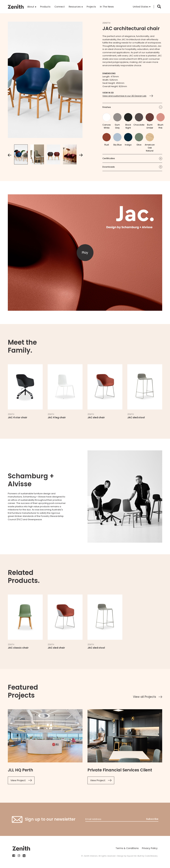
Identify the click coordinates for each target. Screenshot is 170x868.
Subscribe (152, 819)
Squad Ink (132, 856)
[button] (142, 7)
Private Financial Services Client (120, 770)
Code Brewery (151, 856)
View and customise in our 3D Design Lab (124, 96)
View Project (18, 780)
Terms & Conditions (127, 848)
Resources (75, 7)
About (31, 7)
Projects (91, 7)
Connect (60, 7)
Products (45, 4)
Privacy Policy (150, 848)
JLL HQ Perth (20, 770)
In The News (107, 7)
